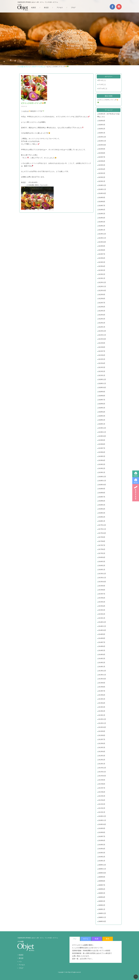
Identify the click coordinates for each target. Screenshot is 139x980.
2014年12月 (102, 622)
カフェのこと (103, 88)
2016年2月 (102, 566)
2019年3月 (102, 464)
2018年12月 (102, 477)
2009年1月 (102, 909)
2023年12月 (102, 234)
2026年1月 (102, 133)
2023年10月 (102, 242)
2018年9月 (102, 489)
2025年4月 (102, 169)
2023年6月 (102, 258)
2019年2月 (102, 468)
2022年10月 (102, 291)
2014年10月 (102, 630)
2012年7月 (102, 739)
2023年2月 (102, 274)
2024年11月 (102, 189)
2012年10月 (102, 727)
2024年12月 (102, 185)
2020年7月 (102, 400)
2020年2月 (102, 420)
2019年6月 (102, 452)
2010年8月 (102, 832)
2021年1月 (102, 375)
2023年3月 (102, 270)
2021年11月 (102, 335)
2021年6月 (102, 355)
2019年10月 (102, 436)
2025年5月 (102, 165)
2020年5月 (102, 408)
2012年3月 (102, 756)
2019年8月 (102, 444)
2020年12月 (102, 380)
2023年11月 (102, 238)
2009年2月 (102, 905)
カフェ (86, 939)
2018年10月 (102, 485)
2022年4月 (102, 315)
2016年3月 (102, 562)
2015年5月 (102, 602)
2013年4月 (102, 703)
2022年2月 (102, 323)
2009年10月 (102, 873)
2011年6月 (102, 792)
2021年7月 (102, 351)
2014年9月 (102, 634)
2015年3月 (102, 610)
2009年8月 (102, 881)
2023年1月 (102, 278)
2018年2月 (102, 517)
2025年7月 (102, 157)
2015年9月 (102, 586)
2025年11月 (102, 141)
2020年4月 (102, 412)
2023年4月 (102, 266)
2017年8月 (102, 541)
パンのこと (102, 84)
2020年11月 (102, 384)
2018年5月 (102, 505)
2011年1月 (102, 812)
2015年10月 (102, 582)
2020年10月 (102, 388)
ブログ (73, 8)
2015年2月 (102, 614)
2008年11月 (102, 917)
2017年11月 (102, 529)
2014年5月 (102, 651)
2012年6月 (102, 744)
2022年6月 (102, 307)
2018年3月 (102, 513)
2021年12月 (102, 331)
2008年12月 (102, 913)
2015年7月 (102, 594)
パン (20, 962)
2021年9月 (102, 343)
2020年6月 (102, 404)
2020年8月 (102, 396)
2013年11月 (102, 675)
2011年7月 (102, 788)
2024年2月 (102, 226)
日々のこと (102, 80)
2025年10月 (102, 145)
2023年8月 (102, 250)
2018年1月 (102, 521)
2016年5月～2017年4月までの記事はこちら (108, 115)
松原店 (136, 476)
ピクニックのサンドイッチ (108, 101)
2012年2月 (102, 760)
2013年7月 (102, 691)
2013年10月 (102, 679)
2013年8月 (102, 687)
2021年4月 (102, 363)
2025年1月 (102, 181)
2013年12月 (102, 671)
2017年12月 (102, 525)
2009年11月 (102, 869)
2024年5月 (102, 214)
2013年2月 (102, 711)
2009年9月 (102, 877)
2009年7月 (102, 885)
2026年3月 (102, 125)
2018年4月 (102, 509)
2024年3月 (102, 222)
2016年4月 (102, 557)
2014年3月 (102, 659)
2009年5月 (102, 893)
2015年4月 (102, 606)
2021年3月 (102, 367)
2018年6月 (102, 501)
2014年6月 (102, 646)
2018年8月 (102, 493)
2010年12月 (102, 816)
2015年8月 (102, 590)
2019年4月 (102, 460)
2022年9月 (102, 295)
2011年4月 (102, 800)
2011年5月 (102, 796)
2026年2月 (102, 129)
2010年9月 (102, 828)
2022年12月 (102, 282)
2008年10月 (102, 921)
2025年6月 (102, 161)
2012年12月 (102, 719)
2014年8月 (102, 638)
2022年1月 (102, 327)
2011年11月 (102, 772)
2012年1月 (102, 764)
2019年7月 (102, 448)
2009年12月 (102, 865)
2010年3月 (102, 853)
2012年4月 (102, 752)
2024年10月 (102, 193)
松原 (97, 939)
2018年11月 (102, 481)
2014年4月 (102, 655)
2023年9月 (102, 246)
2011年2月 (102, 808)
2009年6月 (102, 889)
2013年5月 (102, 699)
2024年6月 (102, 210)
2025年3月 (102, 173)
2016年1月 (102, 570)
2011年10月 (102, 776)
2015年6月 (102, 598)
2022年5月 (102, 311)
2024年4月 (102, 218)
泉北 (108, 939)
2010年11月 (102, 820)
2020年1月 (102, 424)
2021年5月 (102, 359)
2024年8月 (102, 202)
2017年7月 (102, 545)
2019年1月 (102, 472)
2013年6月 (102, 695)
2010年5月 (102, 845)
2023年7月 (102, 254)
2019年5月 (102, 456)
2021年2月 (102, 371)
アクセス (60, 8)
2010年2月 (102, 857)
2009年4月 (102, 897)
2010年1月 (102, 861)
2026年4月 (102, 121)
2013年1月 (102, 715)
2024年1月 (102, 230)
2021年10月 (102, 339)
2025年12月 (102, 137)
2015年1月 (102, 618)
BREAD (136, 493)
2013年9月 (102, 683)
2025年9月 (102, 149)
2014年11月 (102, 626)
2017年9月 (102, 537)
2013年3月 (102, 707)
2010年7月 (102, 836)
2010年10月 (102, 824)
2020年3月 (102, 416)
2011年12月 (102, 768)
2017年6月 (102, 549)
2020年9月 (102, 392)
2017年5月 (102, 553)
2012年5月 (102, 748)
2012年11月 (102, 723)
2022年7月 (102, 303)
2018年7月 (102, 497)
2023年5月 (102, 262)
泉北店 (136, 483)
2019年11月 (102, 432)
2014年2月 (102, 663)
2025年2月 (102, 177)
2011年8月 (102, 784)
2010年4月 (102, 849)
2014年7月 (102, 642)
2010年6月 (102, 841)
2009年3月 (102, 901)
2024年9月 (102, 198)
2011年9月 (102, 780)
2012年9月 (102, 731)
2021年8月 (102, 347)
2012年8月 (102, 735)
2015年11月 (102, 578)
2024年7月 (102, 206)
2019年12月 (102, 428)
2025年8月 (102, 153)
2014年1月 (102, 667)
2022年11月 (102, 287)
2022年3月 (102, 319)
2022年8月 (102, 299)
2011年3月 (102, 804)
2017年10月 (102, 533)
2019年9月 (102, 440)
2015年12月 (102, 574)
